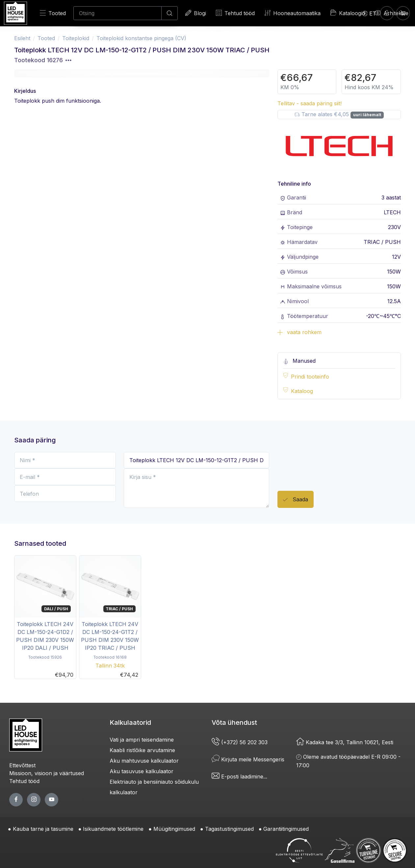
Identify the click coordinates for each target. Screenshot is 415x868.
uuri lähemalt (367, 115)
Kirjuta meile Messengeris (248, 759)
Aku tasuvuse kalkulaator (142, 771)
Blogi (196, 13)
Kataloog (302, 391)
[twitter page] (34, 800)
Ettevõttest (22, 765)
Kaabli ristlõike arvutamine (142, 750)
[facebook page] (16, 800)
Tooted (53, 13)
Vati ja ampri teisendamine (142, 740)
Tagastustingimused (229, 829)
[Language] (369, 13)
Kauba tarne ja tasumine (43, 829)
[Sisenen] (387, 13)
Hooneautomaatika (293, 13)
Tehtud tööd (235, 13)
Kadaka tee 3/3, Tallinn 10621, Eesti (345, 742)
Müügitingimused (174, 829)
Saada (296, 500)
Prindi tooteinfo (310, 377)
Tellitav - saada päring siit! (310, 103)
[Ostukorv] (403, 13)
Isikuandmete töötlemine (113, 829)
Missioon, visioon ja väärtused (47, 773)
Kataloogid (348, 13)
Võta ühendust (234, 723)
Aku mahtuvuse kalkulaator (144, 761)
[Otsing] (117, 13)
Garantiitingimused (286, 829)
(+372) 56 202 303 (240, 742)
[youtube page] (52, 800)
